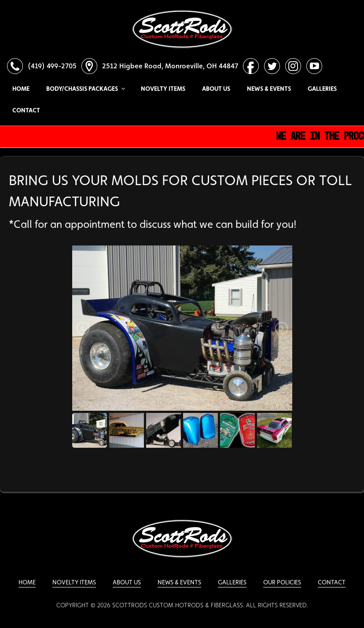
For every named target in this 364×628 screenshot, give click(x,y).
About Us (216, 89)
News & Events (269, 89)
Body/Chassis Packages (85, 89)
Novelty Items (163, 89)
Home (21, 89)
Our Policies (282, 582)
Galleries (322, 89)
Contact (26, 110)
